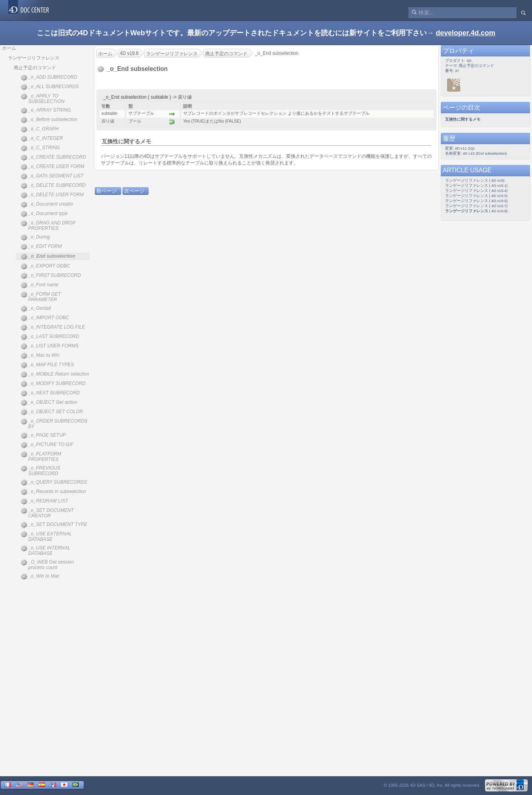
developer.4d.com (465, 33)
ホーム (9, 48)
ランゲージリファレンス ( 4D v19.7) (476, 206)
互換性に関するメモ (126, 141)
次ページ (134, 191)
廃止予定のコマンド (35, 68)
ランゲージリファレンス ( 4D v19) (475, 180)
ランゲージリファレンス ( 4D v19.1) (476, 185)
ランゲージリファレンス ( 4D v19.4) (476, 191)
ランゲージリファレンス (34, 58)
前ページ (106, 191)
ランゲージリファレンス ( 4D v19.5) (476, 196)
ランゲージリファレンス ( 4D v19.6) (476, 201)
